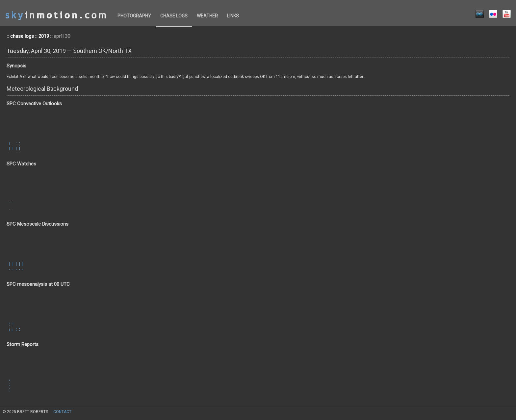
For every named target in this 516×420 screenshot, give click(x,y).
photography (134, 16)
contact (62, 412)
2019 (44, 36)
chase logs (174, 16)
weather (207, 16)
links (233, 16)
